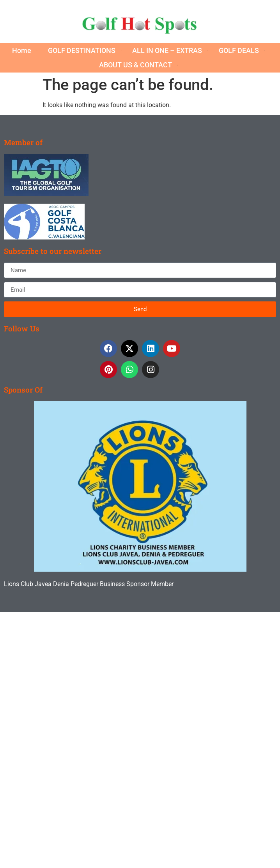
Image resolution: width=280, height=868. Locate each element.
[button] (26, 50)
